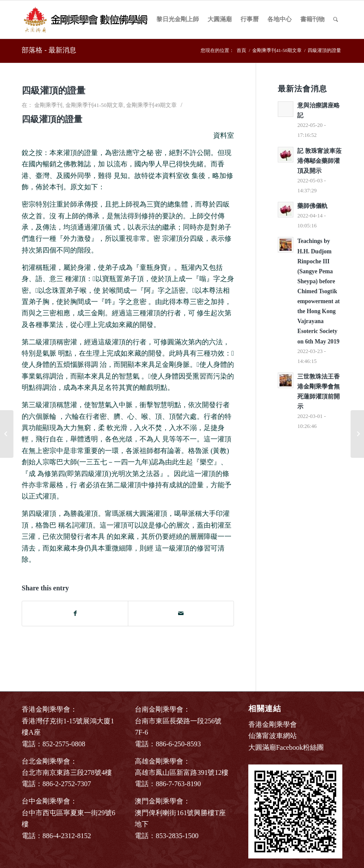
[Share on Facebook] (75, 614)
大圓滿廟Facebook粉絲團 (286, 747)
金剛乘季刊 (48, 105)
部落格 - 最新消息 (49, 50)
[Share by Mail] (181, 614)
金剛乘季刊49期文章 (151, 105)
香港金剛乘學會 (273, 724)
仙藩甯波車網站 (273, 736)
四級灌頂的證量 (54, 91)
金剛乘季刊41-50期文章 (94, 105)
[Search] (336, 19)
